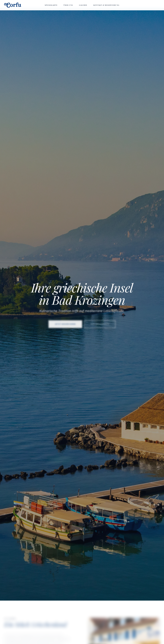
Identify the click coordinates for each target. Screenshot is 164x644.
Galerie (83, 5)
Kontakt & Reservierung (106, 5)
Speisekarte (51, 5)
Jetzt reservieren (65, 325)
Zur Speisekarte (100, 325)
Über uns (68, 5)
